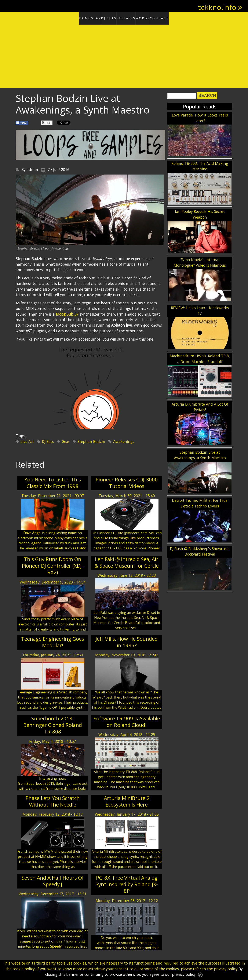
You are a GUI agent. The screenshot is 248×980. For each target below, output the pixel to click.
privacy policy (226, 969)
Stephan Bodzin (91, 440)
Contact (176, 17)
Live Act (27, 440)
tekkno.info (217, 7)
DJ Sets (106, 17)
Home (68, 17)
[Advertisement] (124, 55)
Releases (130, 17)
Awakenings (124, 440)
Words (153, 17)
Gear (87, 17)
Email (47, 121)
